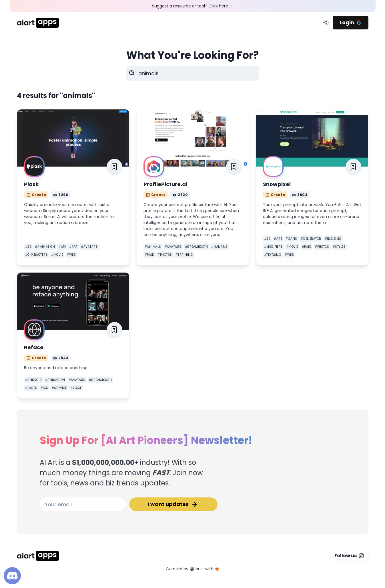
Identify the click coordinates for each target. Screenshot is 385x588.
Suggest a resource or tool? (193, 6)
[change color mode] (326, 23)
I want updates (173, 504)
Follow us (349, 556)
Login (351, 22)
